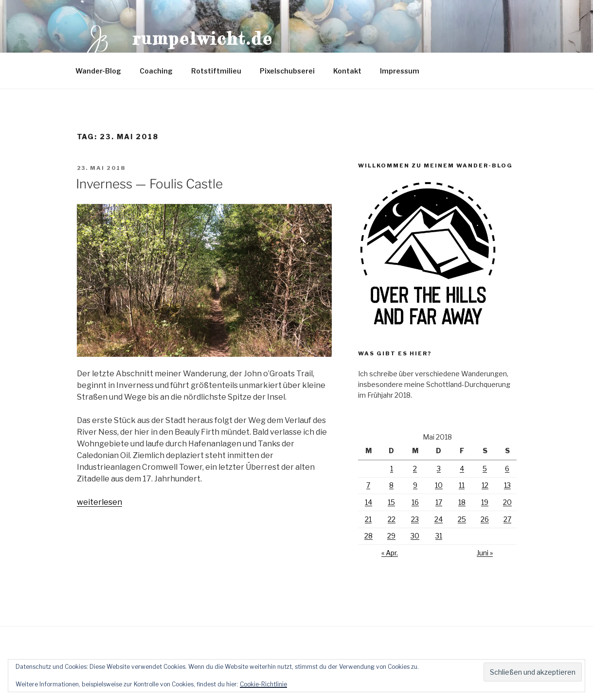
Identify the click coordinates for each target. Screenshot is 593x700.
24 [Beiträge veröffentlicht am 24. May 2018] (439, 519)
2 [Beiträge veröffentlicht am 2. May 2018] (415, 469)
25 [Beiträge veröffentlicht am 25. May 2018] (462, 519)
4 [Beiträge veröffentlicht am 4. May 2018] (462, 469)
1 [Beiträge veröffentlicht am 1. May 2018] (392, 469)
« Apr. (390, 553)
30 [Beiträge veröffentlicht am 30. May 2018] (415, 536)
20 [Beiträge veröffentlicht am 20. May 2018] (507, 502)
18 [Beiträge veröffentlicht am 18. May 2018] (462, 502)
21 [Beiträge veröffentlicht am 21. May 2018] (368, 519)
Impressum (400, 71)
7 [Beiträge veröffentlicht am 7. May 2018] (368, 485)
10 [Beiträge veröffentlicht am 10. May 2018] (439, 485)
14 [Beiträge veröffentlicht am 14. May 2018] (368, 502)
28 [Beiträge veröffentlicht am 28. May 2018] (368, 536)
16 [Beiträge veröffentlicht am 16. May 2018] (415, 502)
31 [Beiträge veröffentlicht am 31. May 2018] (439, 536)
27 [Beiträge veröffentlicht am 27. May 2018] (507, 519)
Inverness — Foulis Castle (149, 184)
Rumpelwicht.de (203, 38)
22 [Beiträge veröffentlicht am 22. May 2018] (392, 519)
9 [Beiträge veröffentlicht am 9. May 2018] (415, 485)
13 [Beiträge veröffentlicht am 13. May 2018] (507, 485)
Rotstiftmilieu (216, 71)
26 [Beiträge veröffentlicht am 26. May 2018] (485, 519)
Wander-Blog (98, 71)
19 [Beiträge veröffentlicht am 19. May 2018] (485, 502)
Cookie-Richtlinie (263, 684)
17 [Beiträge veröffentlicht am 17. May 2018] (439, 502)
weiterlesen (99, 502)
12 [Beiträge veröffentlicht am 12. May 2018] (485, 485)
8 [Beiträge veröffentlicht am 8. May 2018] (391, 485)
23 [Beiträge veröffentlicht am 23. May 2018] (415, 519)
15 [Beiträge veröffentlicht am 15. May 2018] (391, 502)
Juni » (485, 553)
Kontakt (347, 71)
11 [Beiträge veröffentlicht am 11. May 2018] (462, 485)
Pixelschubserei (287, 71)
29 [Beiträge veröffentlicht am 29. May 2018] (391, 536)
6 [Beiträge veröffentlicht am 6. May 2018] (507, 469)
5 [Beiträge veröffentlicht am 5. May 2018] (485, 469)
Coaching (156, 71)
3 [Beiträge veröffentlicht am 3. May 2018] (439, 469)
